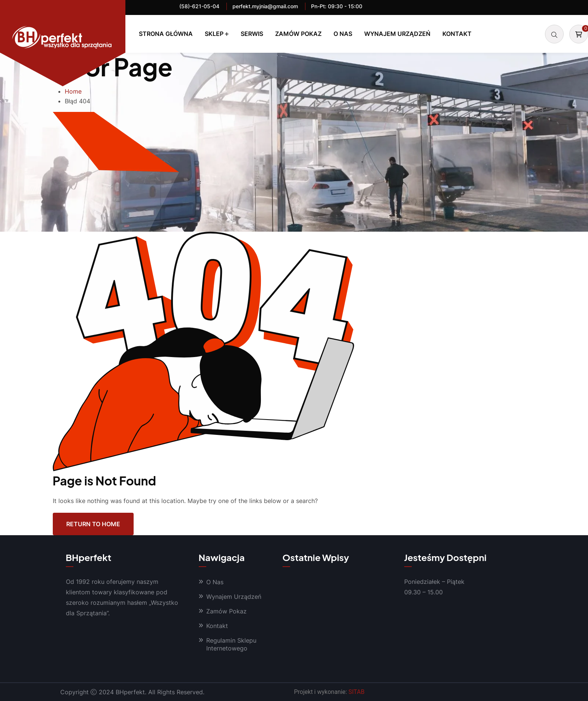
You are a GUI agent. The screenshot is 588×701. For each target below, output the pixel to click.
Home (73, 91)
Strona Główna (166, 34)
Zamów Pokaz (298, 34)
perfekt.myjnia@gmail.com (265, 6)
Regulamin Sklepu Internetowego (231, 644)
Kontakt (457, 34)
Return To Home (93, 524)
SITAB (357, 692)
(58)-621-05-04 (199, 6)
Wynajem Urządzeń (397, 34)
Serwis (252, 34)
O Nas (343, 34)
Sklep (214, 34)
